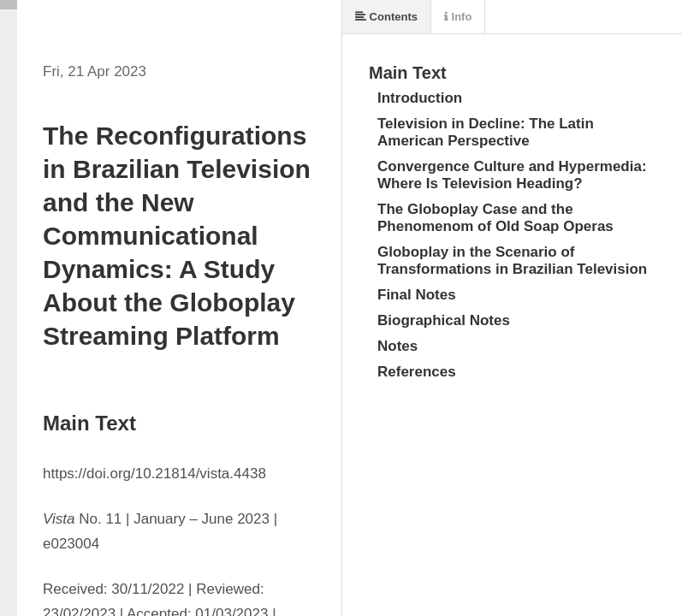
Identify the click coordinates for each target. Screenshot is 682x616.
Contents (386, 17)
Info (458, 17)
